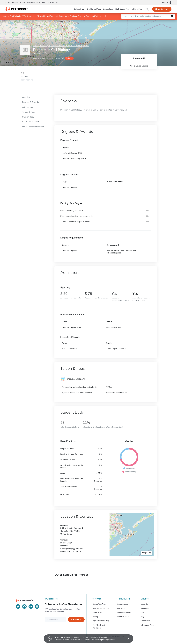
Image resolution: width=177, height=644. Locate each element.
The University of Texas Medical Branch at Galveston (45, 16)
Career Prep (108, 9)
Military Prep (137, 9)
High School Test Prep (101, 621)
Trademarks (145, 621)
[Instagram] (37, 607)
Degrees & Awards (30, 102)
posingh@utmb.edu (75, 549)
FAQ (44, 3)
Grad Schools (15, 16)
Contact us (53, 3)
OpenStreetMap (160, 21)
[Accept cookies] (127, 639)
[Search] (147, 9)
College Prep (79, 9)
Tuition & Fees (28, 112)
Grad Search (121, 608)
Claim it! (69, 58)
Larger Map (7, 62)
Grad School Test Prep (101, 608)
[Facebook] (24, 607)
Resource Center (123, 617)
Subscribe (76, 619)
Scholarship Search (124, 612)
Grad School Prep (94, 9)
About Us (144, 604)
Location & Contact (31, 122)
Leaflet (147, 21)
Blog (8, 3)
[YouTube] (31, 607)
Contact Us (145, 608)
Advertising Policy (147, 625)
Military (95, 617)
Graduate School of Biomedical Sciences (86, 16)
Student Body (28, 117)
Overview (26, 97)
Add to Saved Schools (139, 66)
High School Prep (122, 9)
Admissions (27, 107)
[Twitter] (18, 607)
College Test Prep (99, 604)
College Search (122, 604)
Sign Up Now (162, 9)
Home (4, 16)
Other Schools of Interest (33, 127)
